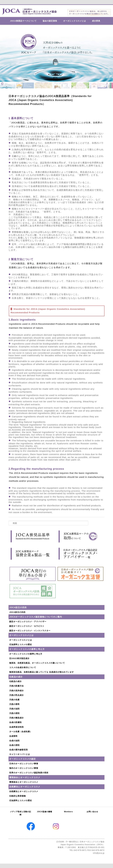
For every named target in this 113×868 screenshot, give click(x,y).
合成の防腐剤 (15, 722)
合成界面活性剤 (16, 727)
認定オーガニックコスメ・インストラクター (30, 631)
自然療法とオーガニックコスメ (24, 791)
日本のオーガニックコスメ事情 (24, 764)
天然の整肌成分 (16, 718)
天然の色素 (14, 700)
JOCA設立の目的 (17, 612)
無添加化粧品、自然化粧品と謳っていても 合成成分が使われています (42, 672)
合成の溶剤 (14, 745)
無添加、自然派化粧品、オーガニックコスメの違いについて (37, 663)
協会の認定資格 (50, 21)
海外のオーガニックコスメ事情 (24, 768)
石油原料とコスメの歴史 (21, 644)
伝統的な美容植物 (18, 796)
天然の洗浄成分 (16, 691)
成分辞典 (96, 21)
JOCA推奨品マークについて (23, 21)
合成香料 (13, 736)
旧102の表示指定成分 (19, 658)
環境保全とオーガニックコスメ (24, 782)
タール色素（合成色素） (21, 732)
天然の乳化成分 (16, 695)
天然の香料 (14, 704)
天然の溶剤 (14, 713)
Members (68, 812)
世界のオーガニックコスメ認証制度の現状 (29, 773)
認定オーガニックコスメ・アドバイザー (28, 622)
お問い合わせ (92, 812)
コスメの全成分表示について (23, 667)
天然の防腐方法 (16, 686)
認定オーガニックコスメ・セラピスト (27, 626)
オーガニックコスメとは (75, 21)
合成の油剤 (14, 741)
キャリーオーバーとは (20, 754)
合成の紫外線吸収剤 (19, 750)
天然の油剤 (14, 709)
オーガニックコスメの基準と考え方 (26, 654)
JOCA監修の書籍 (44, 812)
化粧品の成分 (15, 681)
